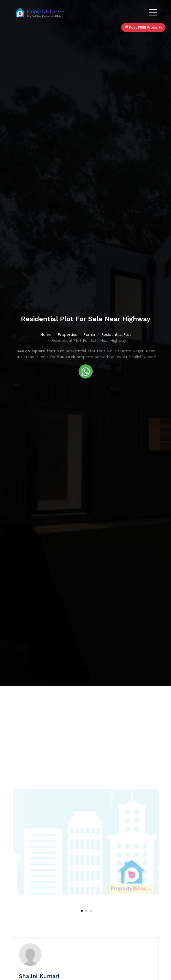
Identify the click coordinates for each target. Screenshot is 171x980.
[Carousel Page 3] (90, 910)
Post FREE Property (143, 27)
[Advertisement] (85, 728)
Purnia (89, 335)
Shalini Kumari (39, 976)
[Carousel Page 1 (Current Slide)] (81, 910)
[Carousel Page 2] (86, 910)
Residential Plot (116, 335)
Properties (67, 335)
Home (46, 335)
